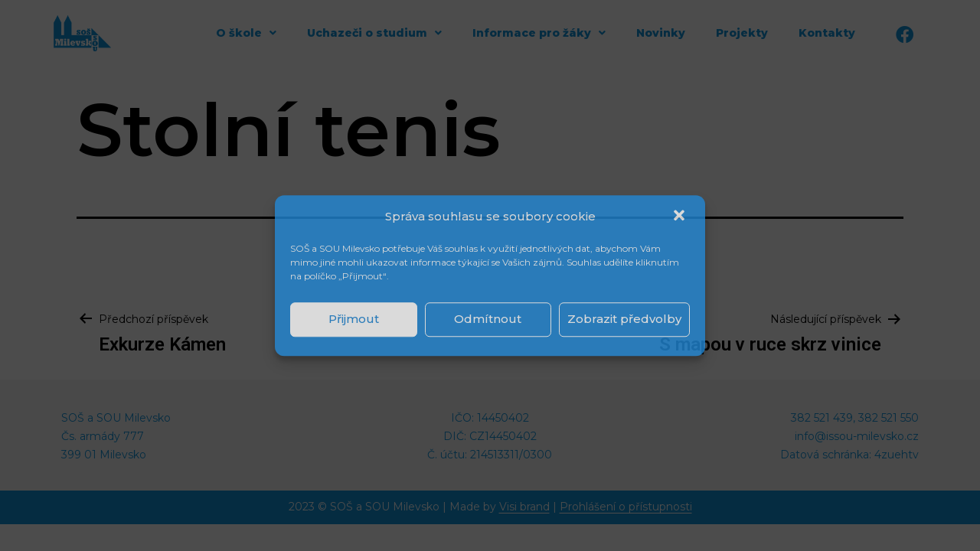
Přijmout (354, 319)
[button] (681, 217)
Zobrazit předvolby (624, 319)
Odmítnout (488, 319)
